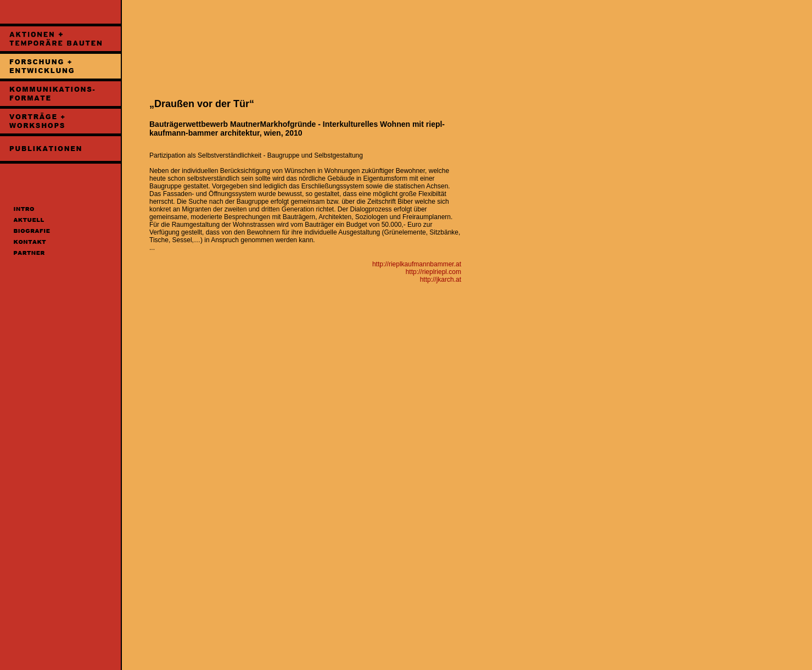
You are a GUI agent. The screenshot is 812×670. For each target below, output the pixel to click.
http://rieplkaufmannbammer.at (417, 264)
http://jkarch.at (441, 280)
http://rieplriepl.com (433, 272)
